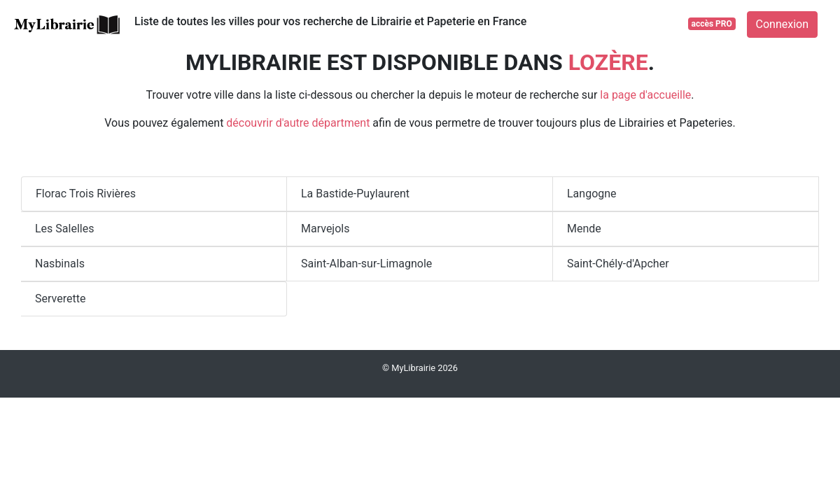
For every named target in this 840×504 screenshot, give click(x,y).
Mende (584, 229)
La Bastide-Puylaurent (355, 194)
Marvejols (325, 229)
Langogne (592, 194)
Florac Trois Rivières (86, 194)
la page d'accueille (645, 95)
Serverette (60, 299)
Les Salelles (64, 229)
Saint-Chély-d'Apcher (618, 264)
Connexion (782, 24)
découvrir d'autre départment (298, 123)
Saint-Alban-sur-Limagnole (366, 264)
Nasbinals (60, 264)
